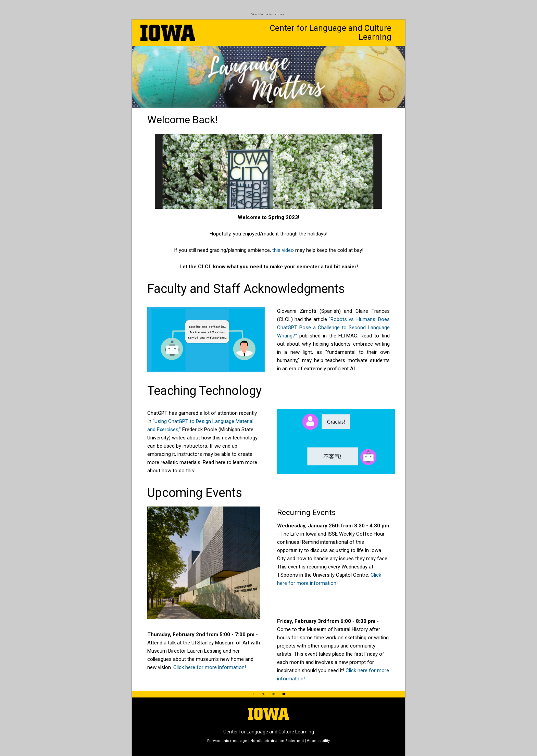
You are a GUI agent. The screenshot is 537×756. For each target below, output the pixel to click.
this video (283, 250)
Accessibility (318, 741)
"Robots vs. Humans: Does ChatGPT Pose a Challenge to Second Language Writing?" (333, 328)
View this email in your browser (268, 14)
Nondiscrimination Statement (277, 741)
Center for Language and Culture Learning (331, 33)
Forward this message (227, 741)
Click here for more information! (210, 667)
